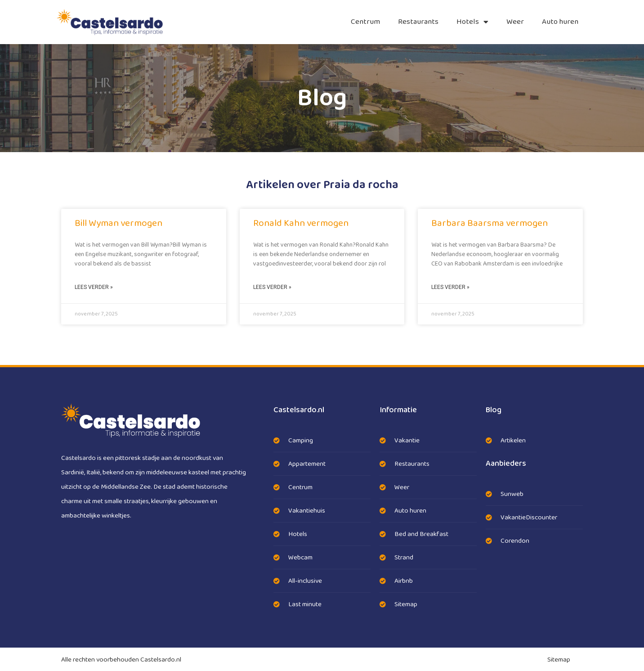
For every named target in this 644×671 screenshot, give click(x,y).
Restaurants (418, 22)
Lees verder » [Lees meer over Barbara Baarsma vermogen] (450, 287)
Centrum (365, 22)
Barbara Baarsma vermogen (490, 223)
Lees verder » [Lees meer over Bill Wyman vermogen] (94, 287)
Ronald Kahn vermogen (301, 223)
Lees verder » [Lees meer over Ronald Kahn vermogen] (272, 287)
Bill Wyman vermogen (119, 223)
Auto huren (560, 22)
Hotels (472, 22)
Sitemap (559, 660)
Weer (515, 22)
